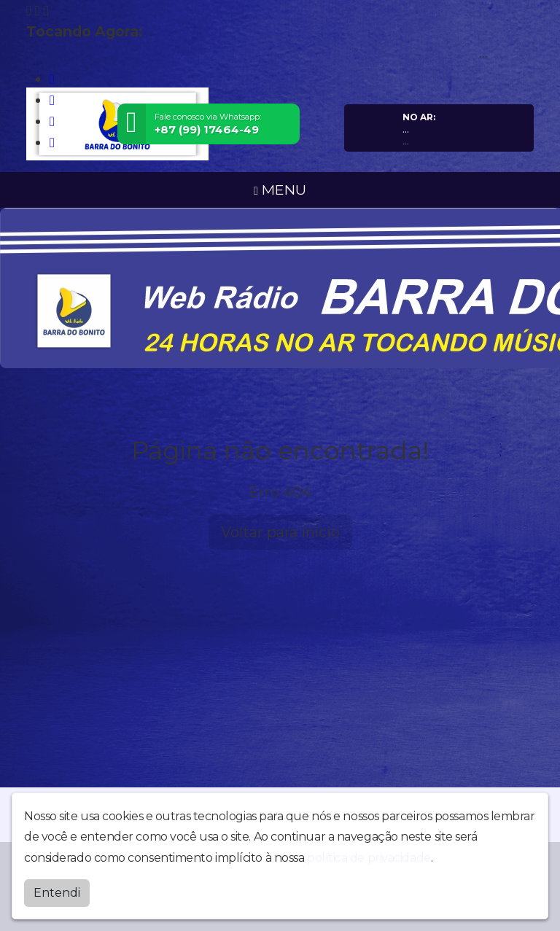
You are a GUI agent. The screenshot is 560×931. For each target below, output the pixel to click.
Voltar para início (280, 532)
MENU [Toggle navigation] (280, 190)
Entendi (57, 892)
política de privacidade (369, 857)
